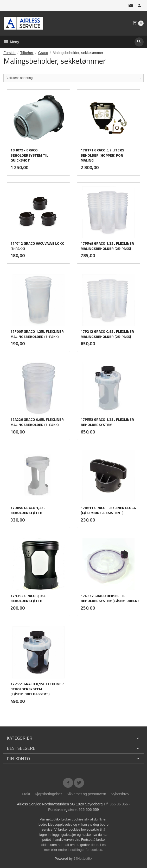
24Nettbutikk (83, 859)
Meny (11, 42)
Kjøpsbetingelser (48, 794)
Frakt (26, 794)
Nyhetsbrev (120, 794)
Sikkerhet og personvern (86, 794)
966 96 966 (119, 804)
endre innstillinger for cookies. (81, 850)
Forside (9, 53)
